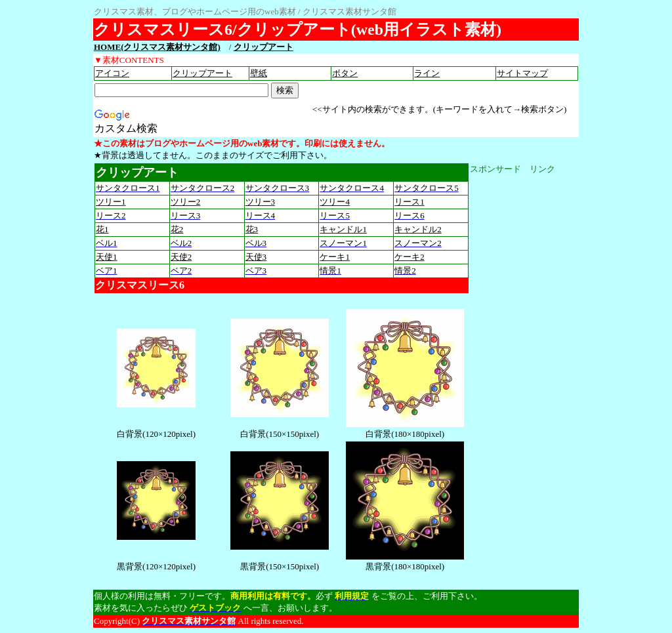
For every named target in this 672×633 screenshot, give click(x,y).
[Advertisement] (522, 372)
